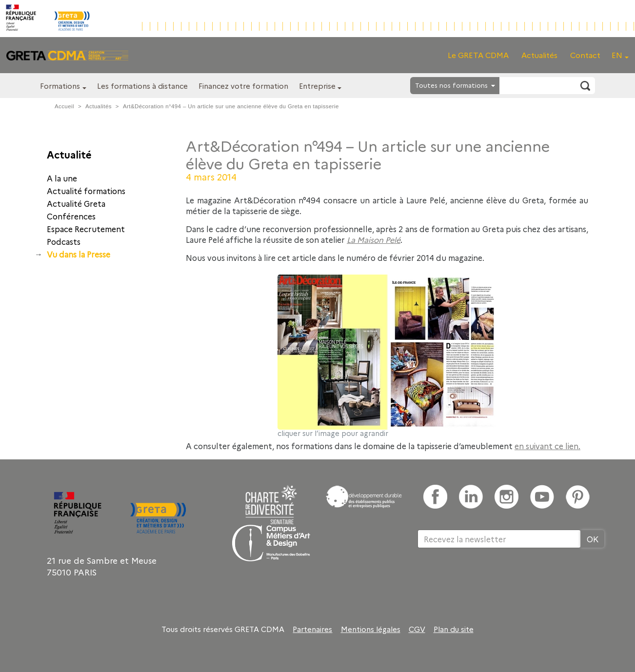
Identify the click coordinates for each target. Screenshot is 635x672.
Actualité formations (86, 191)
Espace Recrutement (86, 229)
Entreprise (317, 86)
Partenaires (312, 629)
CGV (417, 629)
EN (617, 55)
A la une (62, 178)
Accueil (64, 106)
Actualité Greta (76, 203)
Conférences (71, 216)
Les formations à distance (142, 86)
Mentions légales (371, 629)
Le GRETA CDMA (478, 55)
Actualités (539, 55)
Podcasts (64, 241)
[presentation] (492, 580)
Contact (585, 55)
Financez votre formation (243, 86)
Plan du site (454, 629)
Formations (60, 86)
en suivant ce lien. (547, 446)
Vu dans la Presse (79, 254)
